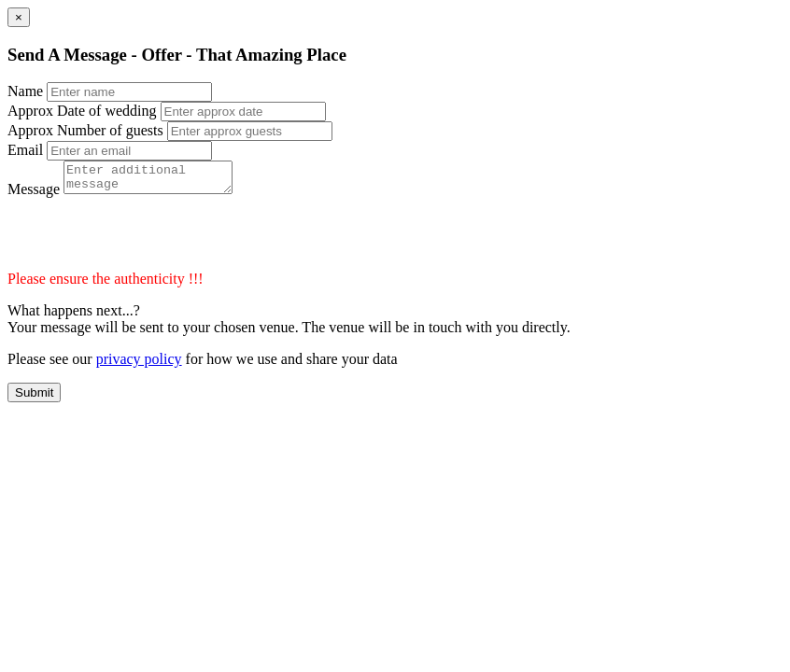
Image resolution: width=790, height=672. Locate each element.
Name (25, 91)
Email (25, 150)
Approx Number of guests (85, 130)
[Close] (19, 17)
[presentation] (149, 240)
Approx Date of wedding (82, 111)
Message (34, 195)
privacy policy (139, 364)
